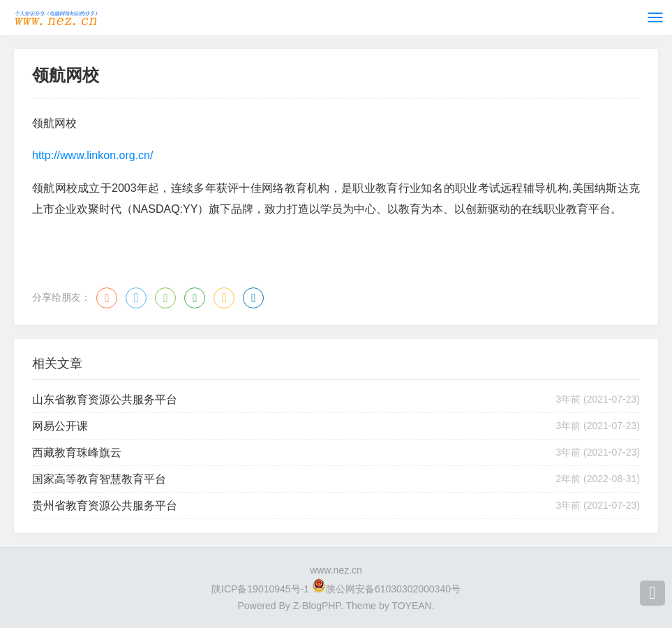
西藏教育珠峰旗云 (77, 453)
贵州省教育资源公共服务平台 (105, 506)
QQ (136, 298)
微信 (165, 298)
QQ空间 (224, 298)
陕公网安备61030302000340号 (393, 589)
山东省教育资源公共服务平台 (105, 399)
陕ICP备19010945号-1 (260, 589)
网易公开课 (60, 426)
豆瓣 (195, 298)
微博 (107, 298)
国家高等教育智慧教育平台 (99, 479)
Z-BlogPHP (317, 606)
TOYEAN (411, 606)
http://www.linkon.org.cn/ (92, 155)
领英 (253, 298)
